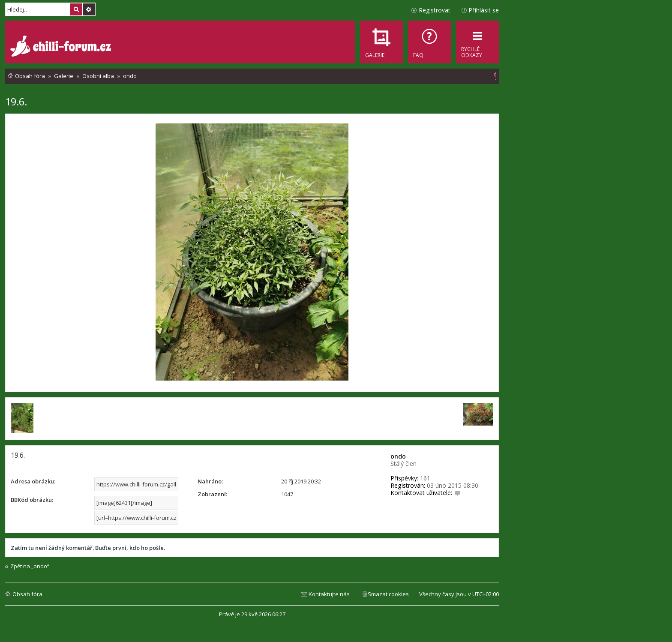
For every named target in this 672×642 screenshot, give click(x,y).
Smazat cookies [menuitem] (388, 594)
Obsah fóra (27, 594)
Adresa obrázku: (33, 481)
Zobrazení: (212, 494)
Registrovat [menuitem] (435, 10)
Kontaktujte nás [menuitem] (329, 594)
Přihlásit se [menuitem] (484, 10)
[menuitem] (429, 42)
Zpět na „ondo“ (30, 566)
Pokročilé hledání (89, 9)
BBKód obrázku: (32, 500)
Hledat (76, 9)
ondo (398, 456)
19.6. (16, 101)
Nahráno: (210, 481)
